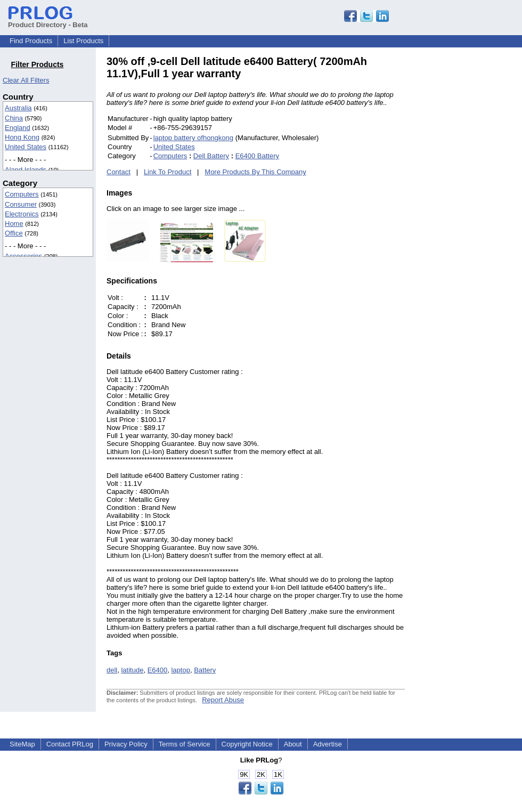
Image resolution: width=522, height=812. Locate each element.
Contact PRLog (70, 744)
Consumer (21, 204)
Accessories (23, 256)
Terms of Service (185, 744)
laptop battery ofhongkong (193, 138)
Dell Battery (211, 156)
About (293, 744)
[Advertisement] (477, 215)
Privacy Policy (126, 744)
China (14, 118)
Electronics (22, 214)
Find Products (31, 41)
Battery (205, 670)
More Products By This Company (255, 172)
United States (26, 147)
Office (14, 233)
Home (14, 224)
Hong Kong (22, 137)
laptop (180, 670)
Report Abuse (223, 700)
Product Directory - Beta (48, 21)
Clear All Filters (26, 80)
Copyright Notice (247, 744)
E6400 (158, 670)
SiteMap (22, 744)
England (18, 128)
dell (112, 670)
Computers (22, 194)
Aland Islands (26, 170)
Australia (18, 108)
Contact (119, 172)
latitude (132, 670)
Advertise (328, 744)
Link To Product (168, 172)
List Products (83, 41)
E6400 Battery (257, 156)
